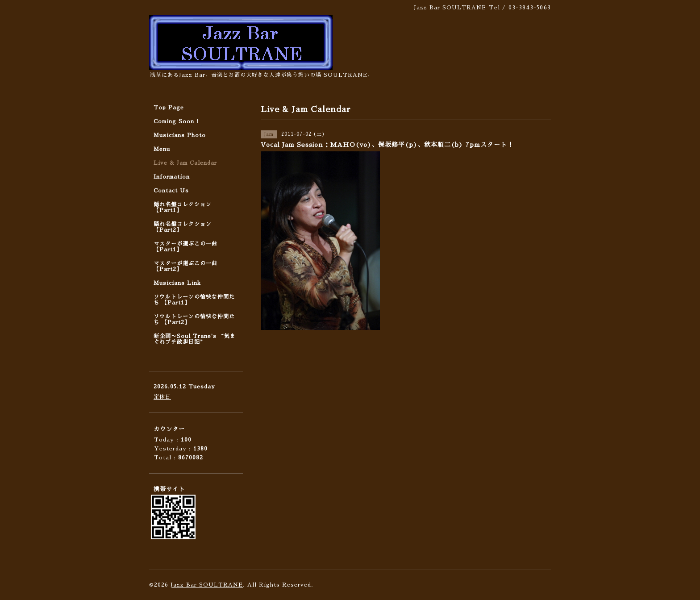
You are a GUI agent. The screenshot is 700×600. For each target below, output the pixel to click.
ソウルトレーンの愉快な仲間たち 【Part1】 (194, 300)
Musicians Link (177, 283)
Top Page (169, 108)
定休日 (162, 397)
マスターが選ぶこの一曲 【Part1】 (185, 247)
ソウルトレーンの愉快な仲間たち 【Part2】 (194, 319)
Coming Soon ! (176, 121)
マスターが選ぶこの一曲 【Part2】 (185, 266)
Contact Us (171, 191)
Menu (162, 149)
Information (172, 177)
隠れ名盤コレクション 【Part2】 (183, 227)
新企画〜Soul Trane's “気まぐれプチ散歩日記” (195, 339)
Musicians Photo (180, 135)
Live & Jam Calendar (185, 163)
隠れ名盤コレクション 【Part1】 (183, 207)
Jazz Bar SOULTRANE (207, 585)
